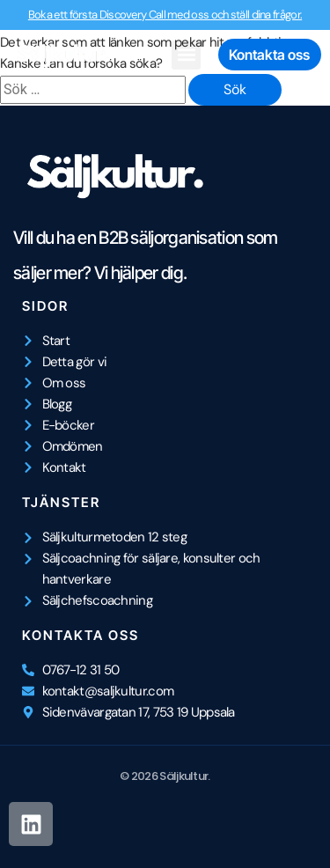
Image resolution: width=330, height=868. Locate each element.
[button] (186, 55)
